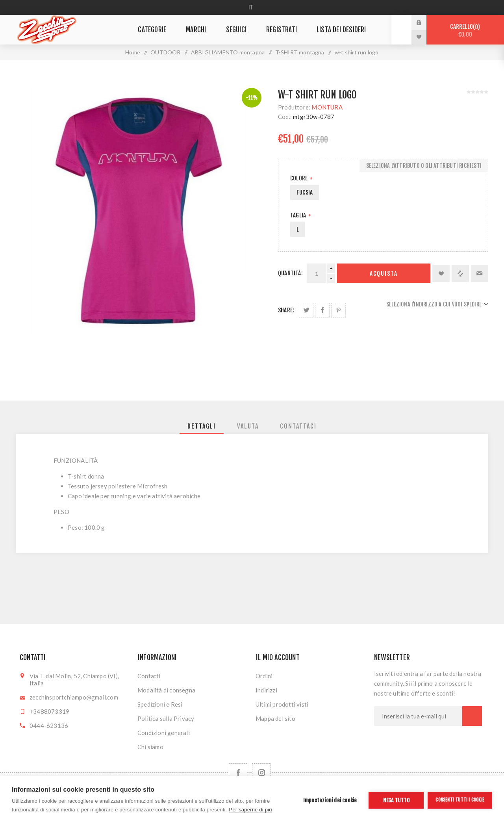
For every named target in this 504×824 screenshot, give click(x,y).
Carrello (465, 31)
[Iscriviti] (418, 716)
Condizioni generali (164, 733)
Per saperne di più (251, 810)
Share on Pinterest (338, 310)
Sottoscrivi (472, 716)
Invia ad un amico (480, 273)
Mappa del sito (275, 718)
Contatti (149, 676)
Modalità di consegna (166, 690)
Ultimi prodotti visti (282, 704)
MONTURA (327, 107)
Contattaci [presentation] (298, 426)
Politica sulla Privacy (166, 718)
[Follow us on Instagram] (261, 773)
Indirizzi (266, 690)
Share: (286, 310)
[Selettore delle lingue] (252, 7)
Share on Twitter (306, 310)
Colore (299, 178)
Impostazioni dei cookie (330, 800)
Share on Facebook (322, 310)
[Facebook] (238, 773)
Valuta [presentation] (248, 426)
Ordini (264, 676)
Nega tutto (396, 800)
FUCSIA (305, 192)
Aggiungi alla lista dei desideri (441, 273)
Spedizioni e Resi (160, 704)
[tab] (202, 426)
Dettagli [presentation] (202, 426)
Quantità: (290, 273)
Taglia (299, 215)
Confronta (460, 273)
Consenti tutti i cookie (460, 800)
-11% (252, 98)
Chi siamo (150, 747)
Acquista (384, 274)
